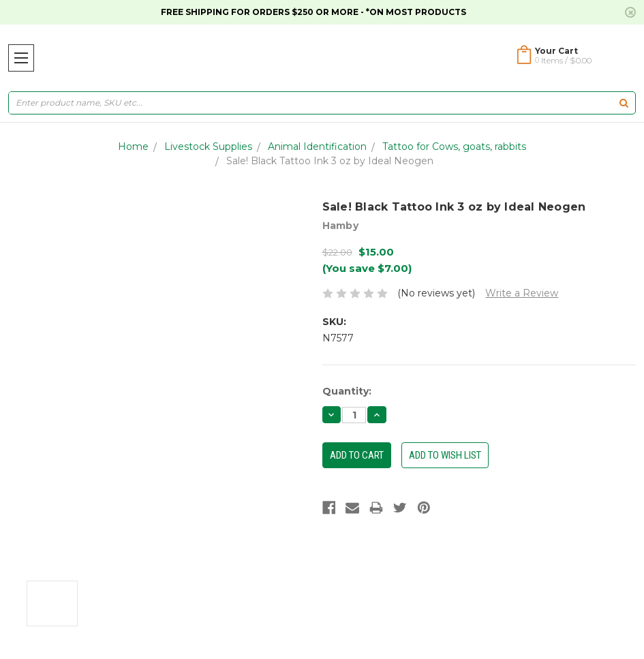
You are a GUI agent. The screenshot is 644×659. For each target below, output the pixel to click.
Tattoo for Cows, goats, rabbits (454, 147)
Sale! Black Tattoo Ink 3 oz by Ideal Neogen (330, 161)
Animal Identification (317, 147)
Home (133, 147)
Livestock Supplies (208, 147)
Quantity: (347, 391)
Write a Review (522, 293)
